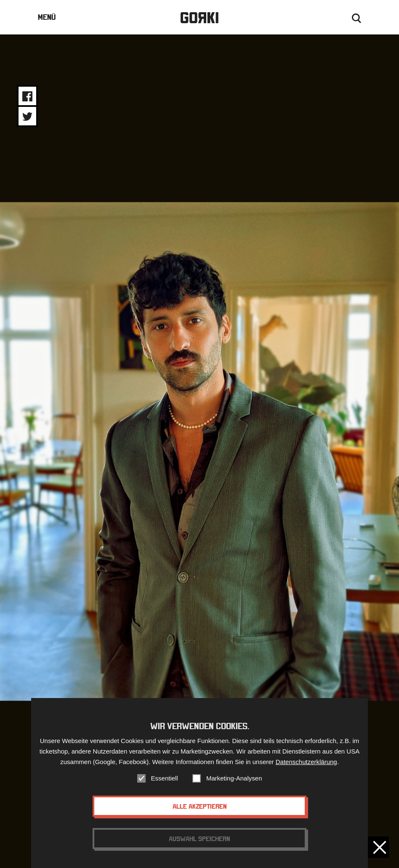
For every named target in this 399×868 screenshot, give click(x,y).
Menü (47, 17)
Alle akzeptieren (200, 806)
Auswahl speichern (199, 839)
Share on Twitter (27, 117)
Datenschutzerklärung (306, 762)
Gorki (199, 18)
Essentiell (165, 778)
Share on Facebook (27, 96)
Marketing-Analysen (234, 778)
